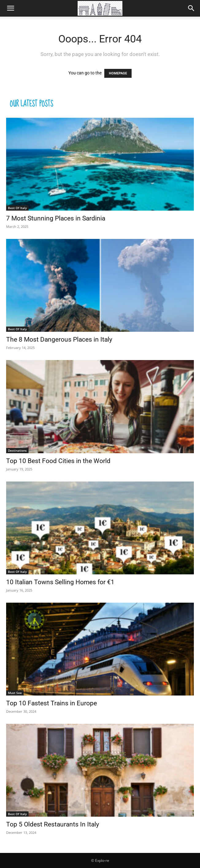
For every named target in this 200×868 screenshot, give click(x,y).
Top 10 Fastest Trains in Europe (52, 703)
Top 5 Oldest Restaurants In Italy (53, 824)
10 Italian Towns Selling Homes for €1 (60, 582)
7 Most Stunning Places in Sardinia (56, 218)
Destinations (17, 450)
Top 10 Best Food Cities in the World (58, 461)
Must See (15, 693)
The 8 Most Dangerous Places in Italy (59, 339)
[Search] (191, 8)
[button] (10, 8)
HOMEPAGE (118, 73)
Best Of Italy (17, 208)
